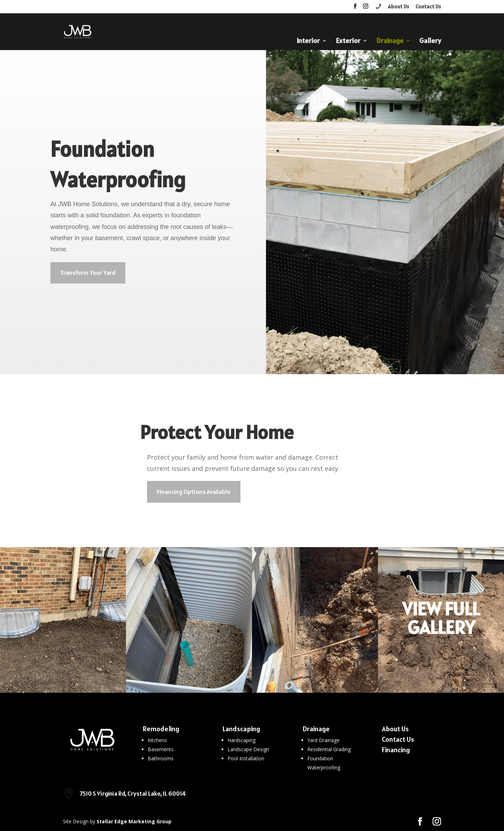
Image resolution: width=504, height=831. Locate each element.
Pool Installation (246, 758)
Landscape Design (248, 749)
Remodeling (161, 729)
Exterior (348, 42)
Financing (396, 750)
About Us (398, 7)
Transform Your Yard (88, 273)
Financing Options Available (194, 492)
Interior (308, 42)
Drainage (390, 42)
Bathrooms (161, 758)
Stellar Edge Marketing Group (134, 821)
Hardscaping (241, 740)
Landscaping (241, 729)
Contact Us (428, 7)
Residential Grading (329, 749)
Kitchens (157, 740)
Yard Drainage (323, 740)
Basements (161, 749)
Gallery (430, 42)
